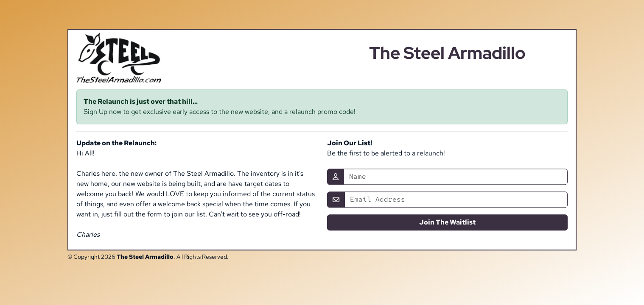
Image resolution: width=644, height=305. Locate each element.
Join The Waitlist (447, 223)
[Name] (456, 177)
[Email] (456, 200)
